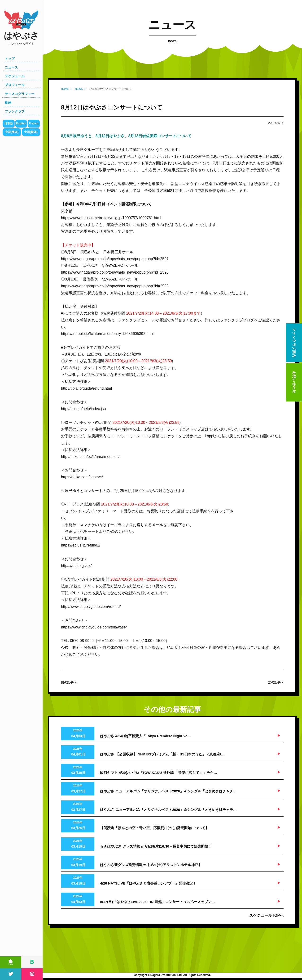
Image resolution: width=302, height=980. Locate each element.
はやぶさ (21, 38)
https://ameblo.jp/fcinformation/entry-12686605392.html (107, 334)
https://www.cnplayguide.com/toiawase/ (94, 627)
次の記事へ (276, 682)
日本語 (9, 123)
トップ (10, 59)
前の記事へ (69, 682)
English (21, 123)
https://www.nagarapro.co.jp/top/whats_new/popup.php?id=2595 (115, 286)
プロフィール (15, 85)
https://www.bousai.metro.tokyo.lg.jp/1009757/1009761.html (111, 218)
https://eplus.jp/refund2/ (81, 545)
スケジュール (15, 76)
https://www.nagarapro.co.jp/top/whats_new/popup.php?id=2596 (115, 272)
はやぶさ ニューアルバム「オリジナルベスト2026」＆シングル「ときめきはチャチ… (168, 791)
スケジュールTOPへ (266, 915)
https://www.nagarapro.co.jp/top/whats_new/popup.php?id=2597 (115, 259)
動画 (8, 103)
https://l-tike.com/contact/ (82, 477)
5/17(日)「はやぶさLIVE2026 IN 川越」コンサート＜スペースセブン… (157, 902)
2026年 (78, 734)
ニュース (11, 67)
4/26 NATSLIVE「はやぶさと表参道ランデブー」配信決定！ (148, 883)
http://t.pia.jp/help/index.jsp (83, 409)
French (34, 123)
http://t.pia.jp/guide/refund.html (86, 388)
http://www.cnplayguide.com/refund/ (91, 607)
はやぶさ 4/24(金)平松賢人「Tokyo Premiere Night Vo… (146, 736)
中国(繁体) (31, 132)
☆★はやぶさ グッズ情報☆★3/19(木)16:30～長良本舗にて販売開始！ (156, 846)
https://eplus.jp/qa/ (76, 566)
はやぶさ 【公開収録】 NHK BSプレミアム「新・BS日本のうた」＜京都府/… (162, 754)
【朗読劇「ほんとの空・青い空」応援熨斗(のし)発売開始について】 (154, 828)
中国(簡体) (12, 132)
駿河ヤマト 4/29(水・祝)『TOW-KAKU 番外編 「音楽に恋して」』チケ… (158, 773)
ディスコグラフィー (20, 94)
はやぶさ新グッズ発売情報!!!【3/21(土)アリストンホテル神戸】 (151, 865)
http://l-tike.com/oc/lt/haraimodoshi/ (90, 457)
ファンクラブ (15, 111)
